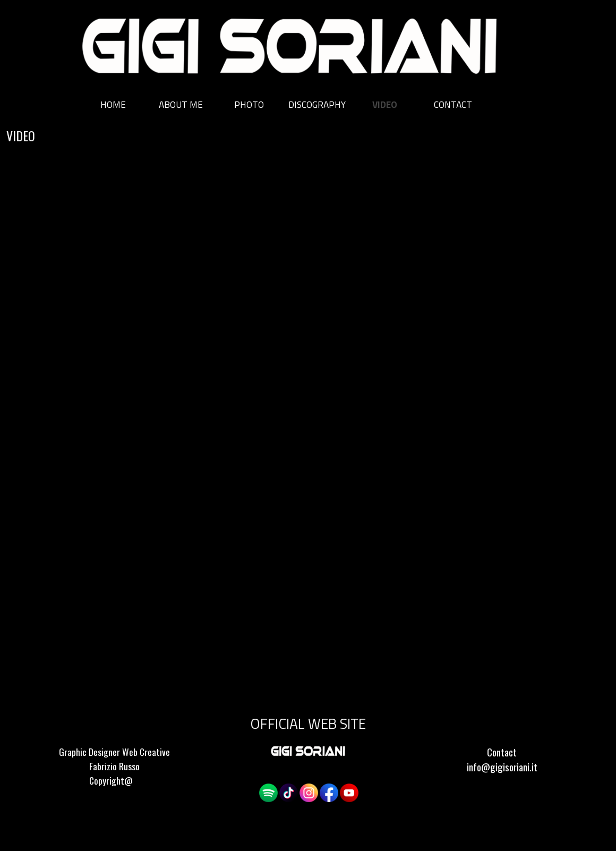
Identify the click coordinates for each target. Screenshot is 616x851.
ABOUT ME (181, 104)
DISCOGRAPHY (317, 104)
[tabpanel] (114, 773)
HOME (113, 104)
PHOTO (249, 104)
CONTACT (453, 104)
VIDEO (385, 104)
